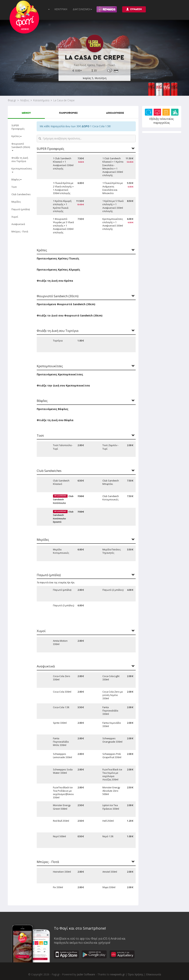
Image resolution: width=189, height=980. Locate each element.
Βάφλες (17, 179)
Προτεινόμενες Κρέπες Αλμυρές (58, 270)
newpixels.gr (117, 974)
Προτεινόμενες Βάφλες (53, 409)
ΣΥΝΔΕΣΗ (134, 9)
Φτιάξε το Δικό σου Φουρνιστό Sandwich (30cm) (70, 315)
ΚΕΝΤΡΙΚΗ (61, 9)
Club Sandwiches (21, 194)
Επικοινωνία (154, 974)
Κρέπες (17, 136)
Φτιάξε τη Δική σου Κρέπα (55, 281)
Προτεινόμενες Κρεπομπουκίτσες (60, 374)
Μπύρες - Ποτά (20, 231)
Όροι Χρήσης (135, 974)
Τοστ (14, 187)
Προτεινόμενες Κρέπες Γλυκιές (58, 258)
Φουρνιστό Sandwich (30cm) (21, 147)
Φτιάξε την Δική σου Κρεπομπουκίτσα (63, 385)
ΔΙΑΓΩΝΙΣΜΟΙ (82, 9)
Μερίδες (16, 202)
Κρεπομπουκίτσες (22, 170)
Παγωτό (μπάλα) (21, 209)
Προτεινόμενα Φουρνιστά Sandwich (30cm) (66, 304)
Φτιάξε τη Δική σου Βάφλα (55, 420)
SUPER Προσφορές (18, 127)
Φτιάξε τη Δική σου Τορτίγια (20, 159)
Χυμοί (15, 217)
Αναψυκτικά (18, 224)
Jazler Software (86, 974)
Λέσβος (25, 100)
